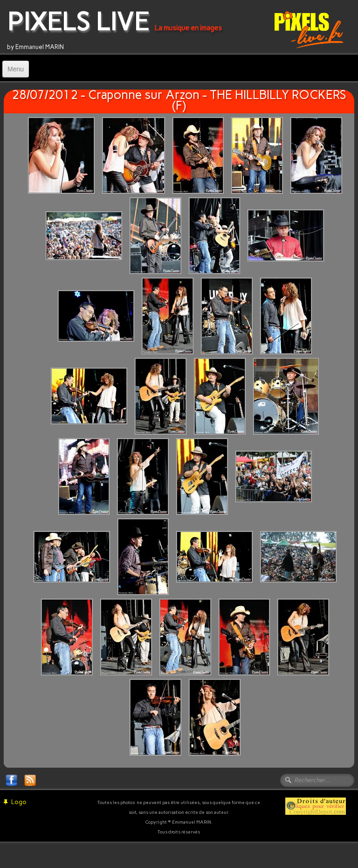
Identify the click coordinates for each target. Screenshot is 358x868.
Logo (15, 802)
